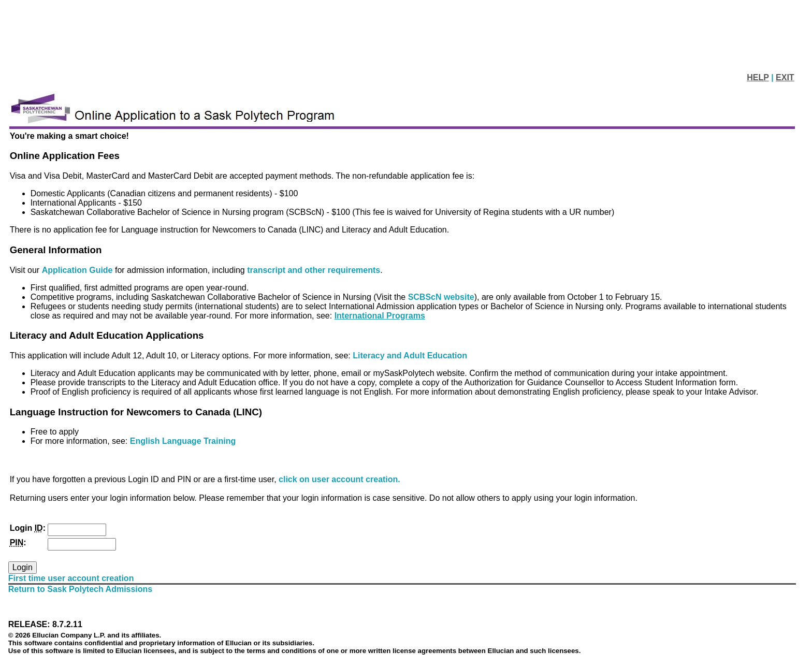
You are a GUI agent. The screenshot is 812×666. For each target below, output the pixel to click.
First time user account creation (71, 578)
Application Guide (78, 270)
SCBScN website (441, 297)
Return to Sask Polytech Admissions (81, 589)
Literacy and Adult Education (410, 356)
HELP (758, 77)
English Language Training (183, 441)
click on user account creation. (339, 479)
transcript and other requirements (314, 270)
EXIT (785, 77)
